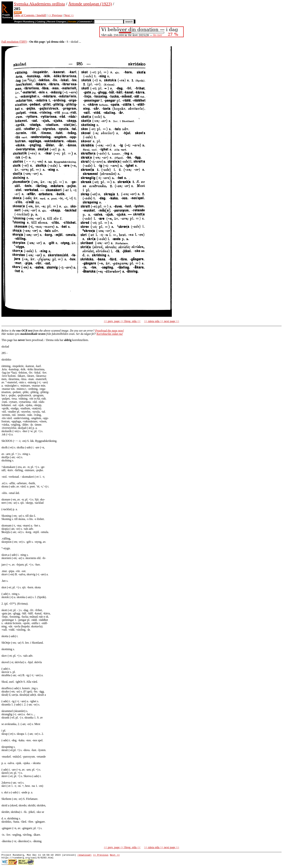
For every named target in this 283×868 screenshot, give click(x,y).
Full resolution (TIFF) (14, 42)
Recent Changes (57, 22)
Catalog (41, 22)
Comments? (85, 22)
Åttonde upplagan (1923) (90, 4)
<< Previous (55, 15)
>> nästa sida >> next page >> (162, 321)
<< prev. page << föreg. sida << (122, 321)
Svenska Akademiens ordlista (39, 4)
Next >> (69, 15)
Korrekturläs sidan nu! (110, 334)
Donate (72, 22)
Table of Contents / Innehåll (30, 15)
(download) (84, 855)
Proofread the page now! (109, 331)
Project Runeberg (24, 22)
